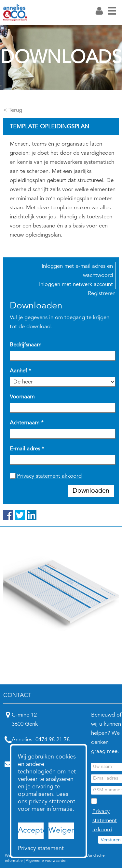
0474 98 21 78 (53, 740)
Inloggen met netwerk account (76, 285)
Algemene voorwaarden (47, 861)
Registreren (102, 294)
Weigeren (61, 831)
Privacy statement (31, 849)
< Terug (13, 110)
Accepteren (31, 831)
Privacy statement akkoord (49, 476)
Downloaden (91, 491)
